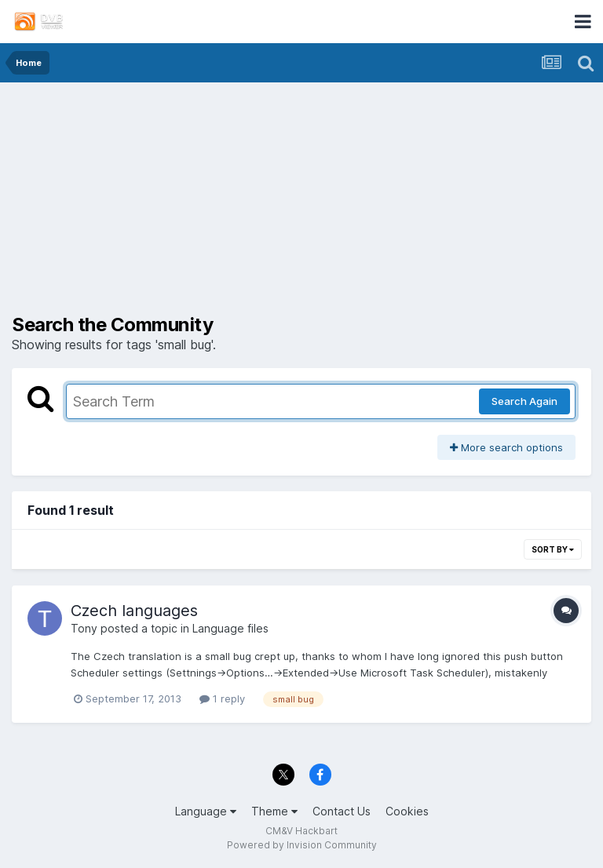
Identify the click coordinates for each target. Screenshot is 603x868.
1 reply (222, 698)
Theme (274, 811)
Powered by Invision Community (302, 845)
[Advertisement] (301, 204)
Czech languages (134, 611)
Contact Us (342, 811)
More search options (506, 447)
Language (206, 811)
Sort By (553, 549)
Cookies (407, 811)
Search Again (524, 401)
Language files (230, 628)
